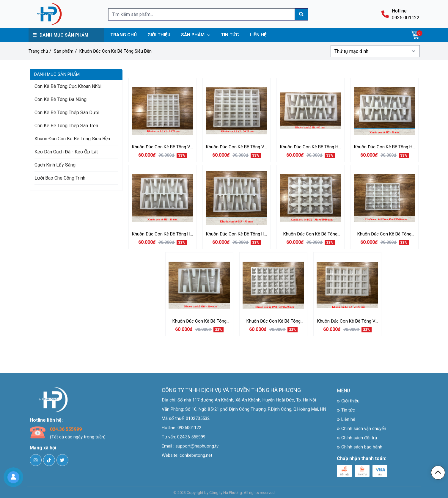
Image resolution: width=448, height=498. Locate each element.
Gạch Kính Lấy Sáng (55, 165)
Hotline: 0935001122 (181, 431)
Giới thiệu (348, 404)
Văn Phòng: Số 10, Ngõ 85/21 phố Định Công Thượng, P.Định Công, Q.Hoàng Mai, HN (244, 412)
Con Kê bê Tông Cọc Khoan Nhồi (68, 86)
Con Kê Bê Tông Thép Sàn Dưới (67, 113)
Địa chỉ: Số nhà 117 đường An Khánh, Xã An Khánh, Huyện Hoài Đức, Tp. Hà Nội (239, 403)
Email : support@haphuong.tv (190, 449)
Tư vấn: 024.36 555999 (184, 440)
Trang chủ (38, 51)
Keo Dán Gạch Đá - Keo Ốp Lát (66, 152)
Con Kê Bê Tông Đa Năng (60, 99)
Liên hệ (346, 422)
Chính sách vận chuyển (361, 431)
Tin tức (346, 413)
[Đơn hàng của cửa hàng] (375, 51)
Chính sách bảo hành (360, 450)
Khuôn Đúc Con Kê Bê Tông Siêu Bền (115, 51)
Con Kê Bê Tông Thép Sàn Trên (66, 126)
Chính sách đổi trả (357, 441)
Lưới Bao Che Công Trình (60, 178)
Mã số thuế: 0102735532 (186, 421)
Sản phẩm (64, 51)
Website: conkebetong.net (187, 458)
